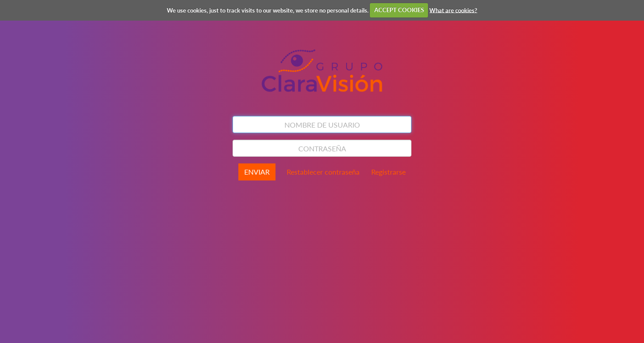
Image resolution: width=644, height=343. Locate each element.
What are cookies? (453, 10)
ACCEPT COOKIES (399, 10)
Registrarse (388, 172)
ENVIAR (257, 172)
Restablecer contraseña (323, 172)
